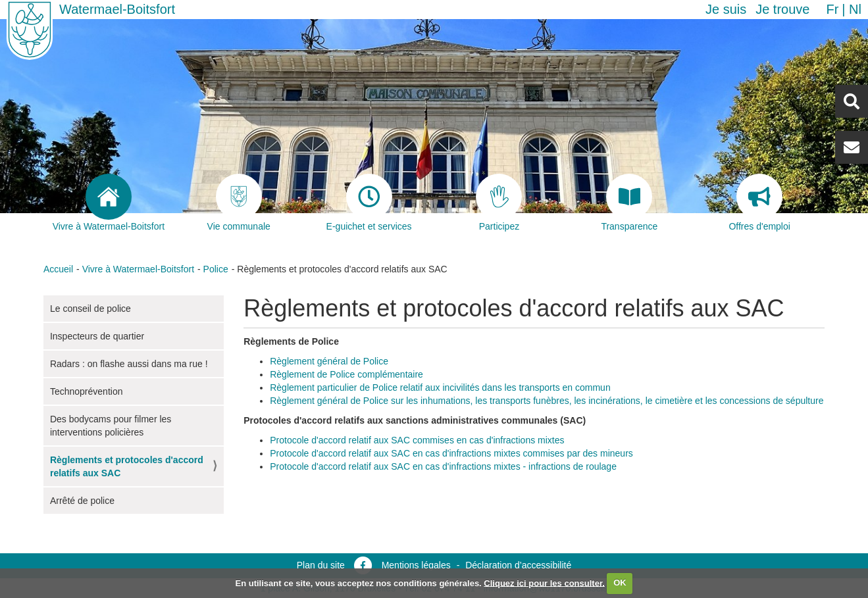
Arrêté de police (82, 501)
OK (620, 583)
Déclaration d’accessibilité (518, 565)
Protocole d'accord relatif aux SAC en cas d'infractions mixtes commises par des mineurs (451, 453)
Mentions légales (416, 565)
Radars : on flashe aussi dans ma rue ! (129, 364)
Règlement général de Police (329, 361)
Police (216, 269)
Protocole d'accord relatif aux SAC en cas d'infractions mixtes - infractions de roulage (443, 466)
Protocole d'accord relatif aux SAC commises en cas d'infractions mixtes (417, 440)
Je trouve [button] (782, 9)
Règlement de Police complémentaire (346, 374)
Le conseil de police (90, 309)
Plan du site (321, 565)
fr (832, 9)
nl (855, 9)
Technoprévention (87, 391)
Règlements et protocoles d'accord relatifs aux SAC (127, 466)
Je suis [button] (726, 9)
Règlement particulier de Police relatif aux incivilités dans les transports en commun (440, 387)
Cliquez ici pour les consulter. (544, 583)
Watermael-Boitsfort (117, 9)
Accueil (58, 269)
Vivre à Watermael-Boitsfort (138, 269)
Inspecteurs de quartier (97, 336)
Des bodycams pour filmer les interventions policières (111, 426)
